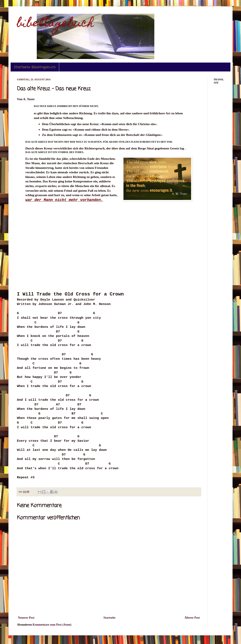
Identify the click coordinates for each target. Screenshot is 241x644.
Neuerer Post (26, 618)
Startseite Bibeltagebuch (35, 67)
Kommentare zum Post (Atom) (52, 625)
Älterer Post (192, 618)
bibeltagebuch (55, 24)
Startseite (109, 618)
